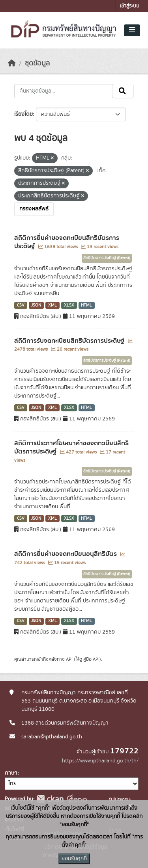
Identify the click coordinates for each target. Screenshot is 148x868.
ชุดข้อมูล (37, 63)
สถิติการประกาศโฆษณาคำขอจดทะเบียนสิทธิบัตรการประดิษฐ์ (71, 447)
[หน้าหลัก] (12, 63)
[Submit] (123, 91)
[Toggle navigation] (132, 30)
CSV (21, 305)
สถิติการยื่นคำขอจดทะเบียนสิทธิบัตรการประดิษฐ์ (67, 242)
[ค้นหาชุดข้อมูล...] (63, 91)
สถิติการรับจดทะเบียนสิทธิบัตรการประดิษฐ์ (70, 341)
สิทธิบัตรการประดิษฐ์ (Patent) (107, 258)
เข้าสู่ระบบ (130, 6)
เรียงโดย (23, 114)
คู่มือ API (91, 659)
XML (52, 305)
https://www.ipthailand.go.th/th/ (100, 761)
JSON (36, 305)
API (69, 659)
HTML (86, 305)
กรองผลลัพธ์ (34, 209)
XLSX (69, 305)
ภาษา (11, 773)
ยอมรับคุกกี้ (74, 859)
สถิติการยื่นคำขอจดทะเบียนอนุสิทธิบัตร (66, 554)
